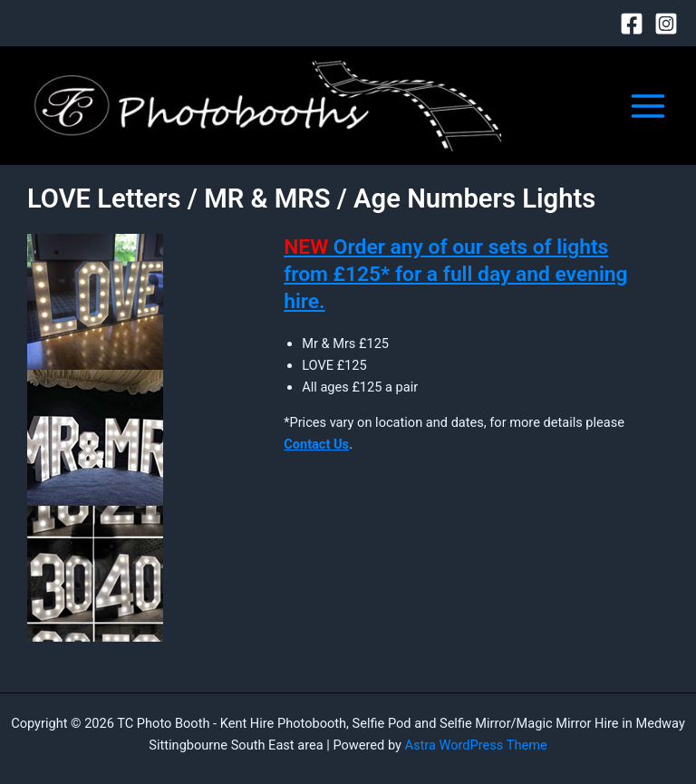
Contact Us (316, 444)
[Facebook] (632, 24)
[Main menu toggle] (648, 106)
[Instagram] (666, 24)
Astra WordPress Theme (476, 745)
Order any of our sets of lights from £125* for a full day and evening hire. (455, 274)
